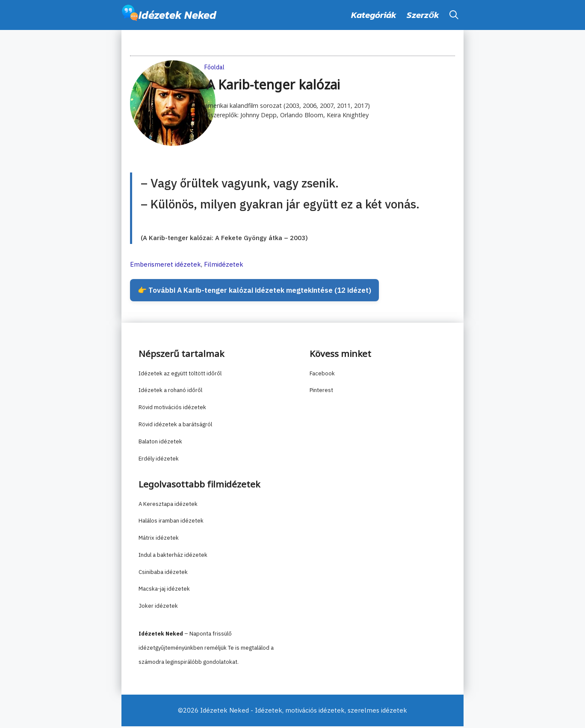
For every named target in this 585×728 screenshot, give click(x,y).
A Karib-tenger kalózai (273, 85)
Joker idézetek (158, 608)
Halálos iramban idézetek (171, 523)
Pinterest (321, 392)
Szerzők (423, 15)
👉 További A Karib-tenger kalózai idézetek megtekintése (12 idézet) (262, 291)
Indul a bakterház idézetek (173, 557)
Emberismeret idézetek (165, 264)
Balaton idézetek (160, 443)
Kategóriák (374, 15)
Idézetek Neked (177, 15)
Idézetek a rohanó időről (170, 392)
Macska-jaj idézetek (164, 591)
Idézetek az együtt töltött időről (180, 375)
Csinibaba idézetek (163, 574)
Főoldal (214, 67)
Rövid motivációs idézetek (172, 409)
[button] (454, 15)
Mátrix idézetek (159, 540)
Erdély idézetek (159, 460)
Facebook (322, 375)
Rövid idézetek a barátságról (175, 426)
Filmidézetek (224, 264)
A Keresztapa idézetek (168, 506)
